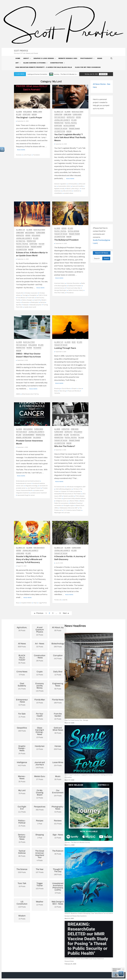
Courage (25, 295)
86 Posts (22, 853)
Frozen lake (31, 298)
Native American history (76, 290)
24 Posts (22, 750)
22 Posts (40, 631)
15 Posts (22, 838)
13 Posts (40, 733)
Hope (35, 603)
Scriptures (26, 114)
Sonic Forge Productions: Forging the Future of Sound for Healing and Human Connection (89, 776)
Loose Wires (58, 435)
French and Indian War (73, 288)
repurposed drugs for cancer (26, 495)
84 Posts (22, 659)
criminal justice (73, 184)
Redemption (35, 302)
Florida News (77, 114)
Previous (40, 613)
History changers (27, 300)
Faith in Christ (43, 295)
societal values (69, 193)
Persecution (26, 302)
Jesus (80, 389)
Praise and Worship (74, 391)
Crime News (67, 114)
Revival (43, 302)
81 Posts (40, 716)
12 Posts (40, 794)
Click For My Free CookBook (88, 67)
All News (19, 112)
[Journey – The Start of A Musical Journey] (89, 812)
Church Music (66, 389)
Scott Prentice (21, 51)
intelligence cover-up (62, 501)
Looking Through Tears (65, 348)
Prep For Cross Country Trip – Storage (76, 720)
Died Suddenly (30, 233)
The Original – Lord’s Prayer (29, 117)
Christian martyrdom (31, 293)
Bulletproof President (75, 286)
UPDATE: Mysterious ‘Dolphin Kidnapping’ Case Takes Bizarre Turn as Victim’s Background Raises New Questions (89, 915)
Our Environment (29, 435)
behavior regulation (60, 184)
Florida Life (58, 600)
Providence (70, 293)
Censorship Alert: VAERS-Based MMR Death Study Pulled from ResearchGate (84, 960)
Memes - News (38, 112)
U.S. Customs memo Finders (72, 510)
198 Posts (58, 872)
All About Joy (59, 112)
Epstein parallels (69, 496)
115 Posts (40, 687)
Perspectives (59, 123)
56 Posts (58, 686)
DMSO (18, 394)
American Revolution (73, 283)
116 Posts (22, 904)
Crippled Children (26, 603)
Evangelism (33, 295)
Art (17, 63)
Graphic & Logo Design (44, 58)
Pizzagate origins (69, 506)
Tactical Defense (69, 126)
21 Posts (22, 823)
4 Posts (40, 856)
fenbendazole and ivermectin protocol (28, 481)
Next (65, 613)
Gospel (74, 389)
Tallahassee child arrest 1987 (69, 508)
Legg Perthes (43, 603)
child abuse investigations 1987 (76, 487)
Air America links (59, 487)
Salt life (65, 600)
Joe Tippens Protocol (34, 488)
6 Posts (58, 888)
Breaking (57, 389)
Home (18, 58)
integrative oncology (31, 486)
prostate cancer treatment (39, 493)
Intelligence (27, 112)
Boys (18, 603)
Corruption (58, 114)
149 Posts (40, 765)
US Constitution (60, 131)
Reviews (29, 348)
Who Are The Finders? (65, 446)
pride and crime (67, 191)
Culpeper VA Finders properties (71, 491)
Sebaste (26, 305)
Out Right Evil (21, 241)
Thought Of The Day (61, 128)
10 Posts (58, 904)
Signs (100, 58)
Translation (36, 155)
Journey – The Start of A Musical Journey (77, 74)
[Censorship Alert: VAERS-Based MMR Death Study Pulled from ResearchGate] (89, 939)
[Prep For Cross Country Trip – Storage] (89, 676)
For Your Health (60, 117)
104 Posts (58, 793)
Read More (21, 150)
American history (60, 283)
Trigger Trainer (74, 128)
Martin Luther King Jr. (73, 189)
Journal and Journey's (62, 120)
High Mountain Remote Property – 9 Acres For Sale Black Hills (44, 67)
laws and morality (78, 186)
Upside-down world (30, 307)
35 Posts (22, 779)
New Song (63, 391)
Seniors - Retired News (24, 437)
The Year (41, 244)
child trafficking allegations (63, 489)
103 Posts (40, 886)
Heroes (78, 117)
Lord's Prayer (27, 155)
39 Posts (58, 730)
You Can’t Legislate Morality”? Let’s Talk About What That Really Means (70, 137)
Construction (57, 63)
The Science (37, 348)
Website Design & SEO (68, 58)
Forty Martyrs (21, 298)
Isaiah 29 (37, 300)
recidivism (77, 191)
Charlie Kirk (20, 293)
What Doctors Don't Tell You (30, 394)
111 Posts (22, 809)
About (26, 58)
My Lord (19, 114)
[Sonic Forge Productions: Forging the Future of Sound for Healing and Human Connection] (89, 749)
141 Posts (22, 686)
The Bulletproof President (66, 240)
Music (74, 342)
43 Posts (22, 702)
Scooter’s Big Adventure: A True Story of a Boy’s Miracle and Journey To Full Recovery (31, 559)
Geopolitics (71, 117)
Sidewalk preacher (36, 305)
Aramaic (19, 155)
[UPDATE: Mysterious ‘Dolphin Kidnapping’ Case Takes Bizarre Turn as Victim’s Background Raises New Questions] (89, 880)
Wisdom (34, 114)
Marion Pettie (74, 501)
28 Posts (40, 658)
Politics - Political (71, 123)
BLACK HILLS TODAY (78, 112)
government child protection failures (74, 498)
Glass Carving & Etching (34, 63)
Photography (86, 58)
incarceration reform (64, 186)
